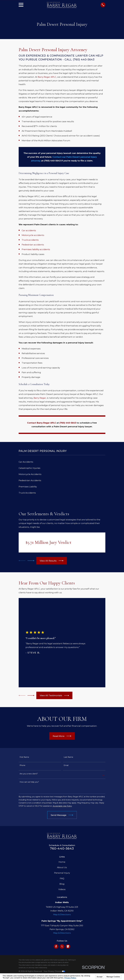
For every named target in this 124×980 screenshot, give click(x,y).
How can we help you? (29, 782)
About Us (62, 867)
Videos (62, 889)
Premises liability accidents (36, 249)
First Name (24, 757)
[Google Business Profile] (68, 946)
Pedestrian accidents (33, 245)
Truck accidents (30, 240)
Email (66, 765)
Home (62, 862)
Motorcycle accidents (33, 235)
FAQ (62, 878)
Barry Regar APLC (47, 77)
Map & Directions (62, 914)
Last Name (68, 757)
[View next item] (31, 561)
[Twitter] (62, 946)
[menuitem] (62, 462)
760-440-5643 (62, 848)
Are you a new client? (29, 774)
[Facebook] (56, 946)
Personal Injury (62, 873)
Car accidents (29, 230)
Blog (62, 884)
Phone (22, 765)
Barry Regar (40, 398)
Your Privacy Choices (54, 971)
